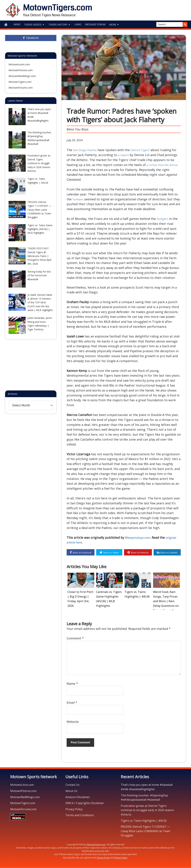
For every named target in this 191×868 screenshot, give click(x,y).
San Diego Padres (86, 150)
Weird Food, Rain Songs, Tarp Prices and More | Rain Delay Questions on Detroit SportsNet (166, 600)
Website (73, 722)
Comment (75, 639)
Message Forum (95, 24)
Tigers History (60, 25)
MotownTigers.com (58, 8)
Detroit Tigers (143, 150)
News (17, 24)
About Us (71, 791)
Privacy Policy (74, 809)
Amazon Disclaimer (78, 797)
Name (72, 684)
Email (72, 703)
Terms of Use (103, 858)
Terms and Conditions (80, 816)
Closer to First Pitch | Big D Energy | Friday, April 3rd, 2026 (81, 596)
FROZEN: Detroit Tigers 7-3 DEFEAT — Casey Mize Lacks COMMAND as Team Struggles (145, 831)
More (114, 25)
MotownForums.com (21, 88)
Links (78, 24)
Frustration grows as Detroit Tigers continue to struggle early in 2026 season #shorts (147, 810)
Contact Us (72, 785)
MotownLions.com (19, 64)
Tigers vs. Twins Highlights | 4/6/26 (144, 821)
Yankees (78, 199)
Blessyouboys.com (139, 538)
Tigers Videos (34, 25)
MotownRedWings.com (22, 76)
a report (129, 155)
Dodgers (163, 219)
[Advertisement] (146, 10)
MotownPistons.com (21, 70)
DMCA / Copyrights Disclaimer (85, 803)
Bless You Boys (78, 129)
